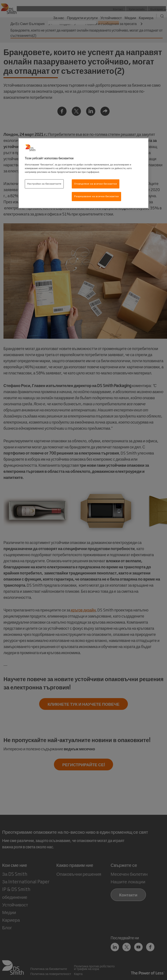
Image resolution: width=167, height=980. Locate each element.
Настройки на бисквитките (44, 184)
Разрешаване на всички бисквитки (96, 196)
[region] (83, 173)
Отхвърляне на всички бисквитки (96, 184)
